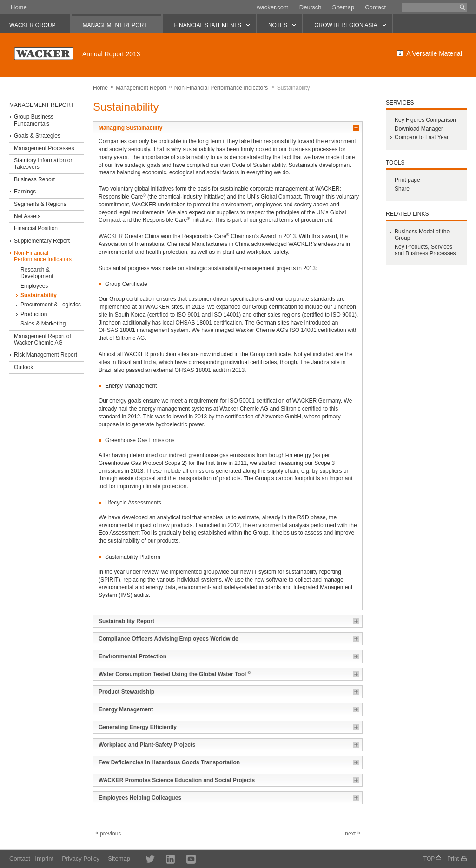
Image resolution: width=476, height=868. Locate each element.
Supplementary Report (42, 241)
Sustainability (39, 295)
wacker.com (273, 7)
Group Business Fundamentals (34, 120)
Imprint (44, 858)
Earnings (25, 192)
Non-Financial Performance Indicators (221, 88)
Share (402, 189)
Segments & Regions (40, 204)
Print (453, 859)
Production (34, 314)
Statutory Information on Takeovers (44, 164)
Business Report (34, 179)
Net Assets (27, 216)
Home (19, 7)
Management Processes (44, 148)
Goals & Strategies (37, 136)
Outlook (23, 367)
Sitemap (343, 7)
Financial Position (36, 228)
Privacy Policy (81, 858)
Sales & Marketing (43, 324)
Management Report (141, 88)
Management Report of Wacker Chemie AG (43, 339)
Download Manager (419, 129)
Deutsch (311, 7)
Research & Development (37, 273)
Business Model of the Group (422, 235)
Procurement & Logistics (51, 305)
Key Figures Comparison (425, 120)
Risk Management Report (46, 355)
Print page (407, 180)
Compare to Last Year (422, 137)
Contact (375, 7)
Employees (34, 286)
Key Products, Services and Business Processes (425, 250)
